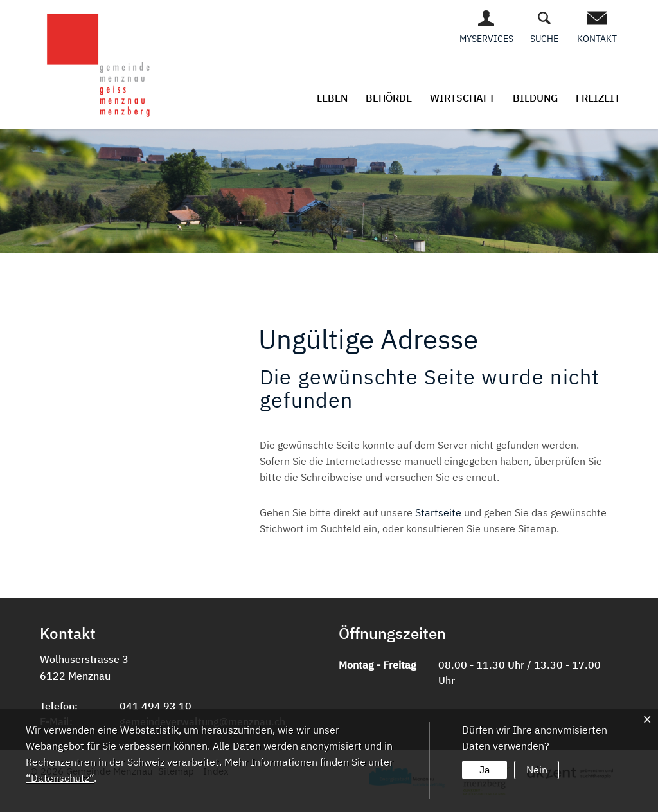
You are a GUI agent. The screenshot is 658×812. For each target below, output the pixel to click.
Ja (485, 770)
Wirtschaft (462, 98)
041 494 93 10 (156, 706)
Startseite (438, 512)
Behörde (389, 98)
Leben (332, 98)
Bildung (535, 98)
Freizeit (598, 98)
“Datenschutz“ (60, 778)
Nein (537, 770)
